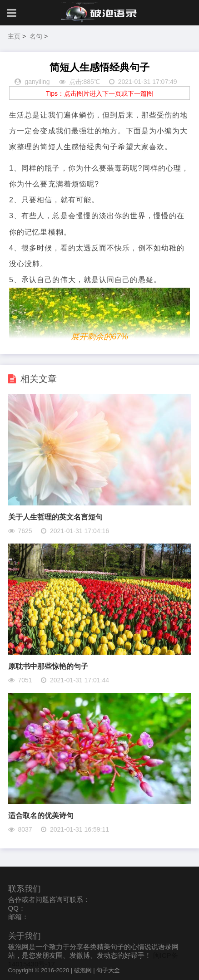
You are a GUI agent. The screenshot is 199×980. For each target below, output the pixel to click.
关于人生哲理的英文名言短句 (55, 517)
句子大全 (108, 970)
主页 (14, 36)
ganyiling (37, 82)
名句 (36, 36)
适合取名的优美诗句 (41, 816)
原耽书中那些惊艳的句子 (48, 666)
